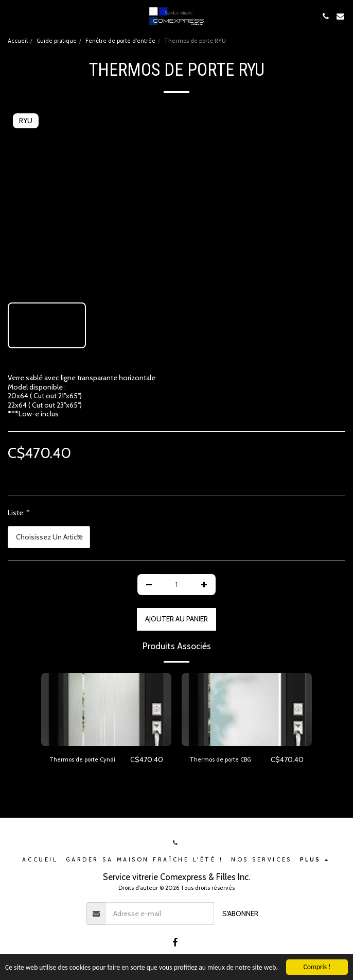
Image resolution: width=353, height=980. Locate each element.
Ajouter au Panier (177, 619)
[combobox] (49, 537)
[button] (11, 16)
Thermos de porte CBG (220, 759)
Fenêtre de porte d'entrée (120, 41)
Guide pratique (57, 41)
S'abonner (240, 914)
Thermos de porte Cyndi (82, 759)
